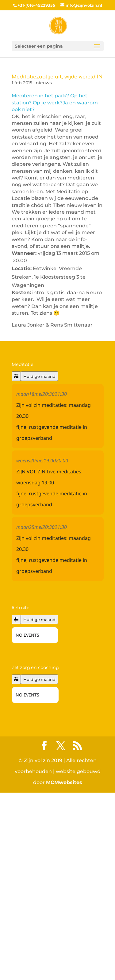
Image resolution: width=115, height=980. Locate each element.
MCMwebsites (64, 876)
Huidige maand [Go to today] (39, 376)
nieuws (44, 83)
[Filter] (16, 376)
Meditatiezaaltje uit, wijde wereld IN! (58, 77)
